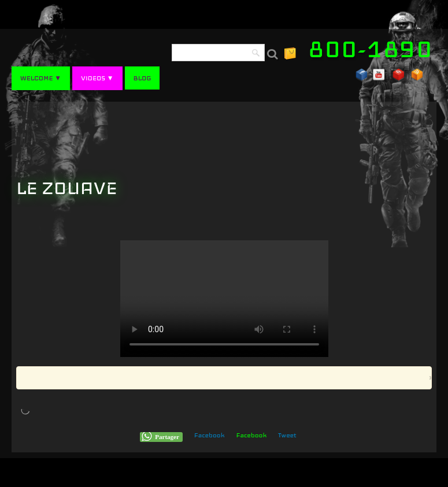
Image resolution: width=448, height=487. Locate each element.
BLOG (142, 78)
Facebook (210, 435)
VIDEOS (97, 78)
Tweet (287, 435)
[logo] (374, 49)
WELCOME (41, 78)
